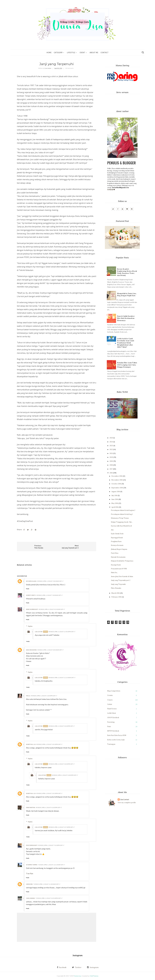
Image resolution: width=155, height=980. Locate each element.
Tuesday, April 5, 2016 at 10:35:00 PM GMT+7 (49, 898)
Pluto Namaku (116, 588)
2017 (111, 469)
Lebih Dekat (112, 713)
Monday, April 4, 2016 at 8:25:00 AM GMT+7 (52, 609)
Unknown (29, 884)
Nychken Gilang (31, 581)
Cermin (110, 695)
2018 (111, 465)
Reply (28, 589)
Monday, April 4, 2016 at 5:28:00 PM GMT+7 (65, 775)
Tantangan (111, 744)
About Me (94, 52)
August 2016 (116, 492)
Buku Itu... (114, 573)
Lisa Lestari (39, 632)
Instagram (94, 967)
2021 (111, 453)
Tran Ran (30, 873)
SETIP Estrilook (113, 731)
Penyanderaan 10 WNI (119, 569)
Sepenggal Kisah (117, 538)
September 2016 (117, 488)
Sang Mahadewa (31, 650)
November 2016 (117, 480)
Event (82, 52)
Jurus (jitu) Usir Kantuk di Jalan (122, 576)
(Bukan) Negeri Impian (119, 549)
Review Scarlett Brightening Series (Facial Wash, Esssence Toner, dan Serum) (127, 272)
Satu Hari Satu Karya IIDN (117, 735)
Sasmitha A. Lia (31, 744)
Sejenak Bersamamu (118, 557)
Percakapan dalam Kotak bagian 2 (123, 510)
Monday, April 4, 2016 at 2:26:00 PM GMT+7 (44, 696)
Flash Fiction (112, 709)
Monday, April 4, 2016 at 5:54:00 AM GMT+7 (50, 581)
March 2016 (116, 593)
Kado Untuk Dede (117, 534)
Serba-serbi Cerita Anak (116, 740)
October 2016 (116, 484)
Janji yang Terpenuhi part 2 (121, 580)
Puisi (109, 727)
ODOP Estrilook (113, 718)
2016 (111, 473)
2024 (111, 442)
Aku (112, 530)
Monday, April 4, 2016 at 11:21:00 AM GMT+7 (62, 678)
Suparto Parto (31, 595)
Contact (105, 52)
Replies (30, 626)
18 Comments (69, 68)
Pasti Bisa (115, 553)
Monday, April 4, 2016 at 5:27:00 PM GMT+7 (62, 827)
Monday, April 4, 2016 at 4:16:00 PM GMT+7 (49, 807)
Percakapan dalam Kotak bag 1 (122, 514)
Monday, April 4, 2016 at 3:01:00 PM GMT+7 (49, 744)
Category (58, 52)
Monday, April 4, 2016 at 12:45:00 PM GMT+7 (62, 632)
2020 (111, 457)
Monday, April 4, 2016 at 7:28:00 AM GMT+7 (50, 595)
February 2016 (116, 597)
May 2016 (115, 503)
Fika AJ (28, 696)
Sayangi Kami (116, 565)
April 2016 (115, 507)
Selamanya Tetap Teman (120, 518)
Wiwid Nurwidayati (32, 609)
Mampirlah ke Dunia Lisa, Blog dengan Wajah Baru (127, 295)
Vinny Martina (31, 807)
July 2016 (115, 496)
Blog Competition (114, 691)
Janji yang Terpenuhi (118, 584)
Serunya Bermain (117, 545)
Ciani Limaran (30, 898)
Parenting (111, 722)
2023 (111, 446)
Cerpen (110, 700)
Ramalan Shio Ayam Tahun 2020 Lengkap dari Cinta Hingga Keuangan (127, 365)
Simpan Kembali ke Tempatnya (122, 561)
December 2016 (117, 476)
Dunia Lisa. (78, 976)
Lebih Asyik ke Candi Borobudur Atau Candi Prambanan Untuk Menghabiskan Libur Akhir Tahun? (126, 343)
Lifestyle (71, 52)
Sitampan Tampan (32, 865)
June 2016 (115, 499)
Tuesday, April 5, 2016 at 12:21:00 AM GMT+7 (51, 865)
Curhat (110, 704)
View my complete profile (127, 803)
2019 (111, 461)
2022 (111, 449)
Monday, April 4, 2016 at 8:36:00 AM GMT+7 (50, 650)
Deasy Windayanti (32, 845)
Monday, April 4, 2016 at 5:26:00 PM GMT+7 (62, 726)
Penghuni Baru (116, 541)
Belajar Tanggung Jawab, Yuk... (122, 522)
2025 (111, 438)
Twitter (78, 967)
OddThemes (94, 976)
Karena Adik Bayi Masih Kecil (121, 526)
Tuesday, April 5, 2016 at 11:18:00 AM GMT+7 (47, 884)
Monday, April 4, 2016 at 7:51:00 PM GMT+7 (51, 845)
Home (49, 52)
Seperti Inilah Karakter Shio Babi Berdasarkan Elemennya (126, 318)
